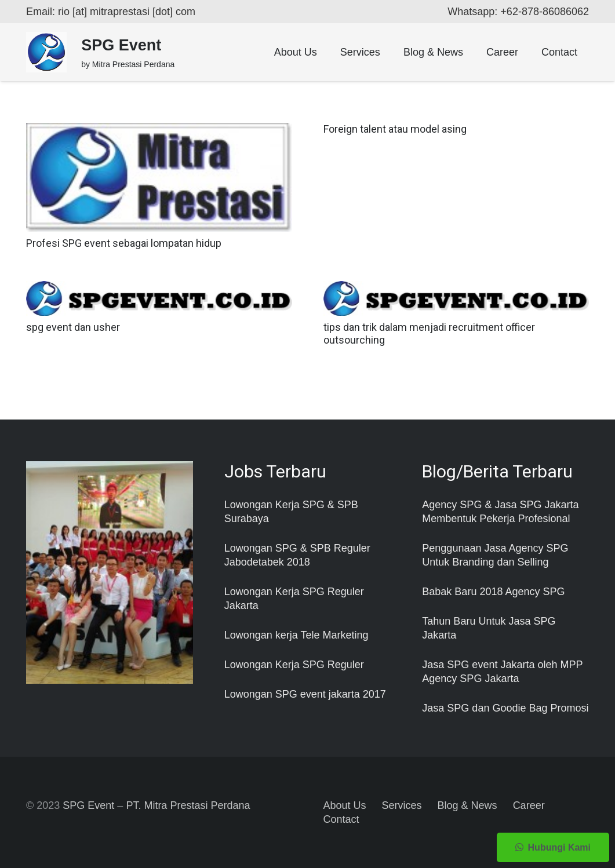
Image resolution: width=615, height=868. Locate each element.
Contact (341, 819)
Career (529, 805)
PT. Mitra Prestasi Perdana (188, 805)
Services (402, 805)
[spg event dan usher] (159, 288)
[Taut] (46, 52)
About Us (345, 805)
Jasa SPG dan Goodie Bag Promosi (505, 708)
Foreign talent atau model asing (395, 129)
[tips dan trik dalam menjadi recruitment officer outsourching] (456, 288)
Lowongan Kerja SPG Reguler (294, 665)
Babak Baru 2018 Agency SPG (493, 592)
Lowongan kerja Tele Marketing (296, 635)
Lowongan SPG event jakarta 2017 (305, 694)
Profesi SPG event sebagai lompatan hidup (124, 243)
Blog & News (467, 805)
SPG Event (88, 805)
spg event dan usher (73, 327)
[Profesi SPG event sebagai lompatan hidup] (159, 130)
